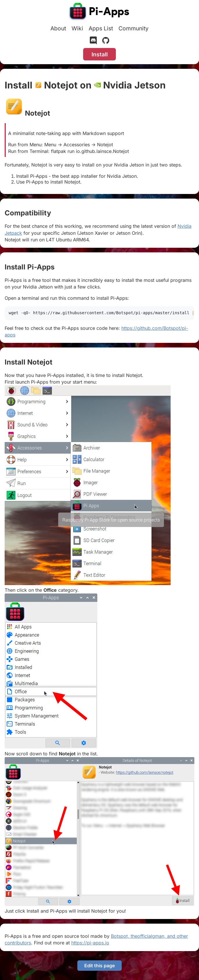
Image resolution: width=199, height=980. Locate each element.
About (58, 28)
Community (134, 28)
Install (100, 54)
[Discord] (93, 42)
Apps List (101, 28)
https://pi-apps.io (90, 943)
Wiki (77, 28)
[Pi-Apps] (100, 12)
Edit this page (99, 966)
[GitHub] (106, 42)
